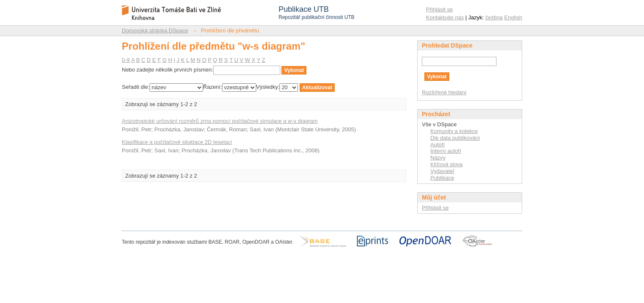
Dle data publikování (455, 138)
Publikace (442, 178)
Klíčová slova (447, 164)
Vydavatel (442, 171)
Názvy (438, 158)
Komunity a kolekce (454, 131)
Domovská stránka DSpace (155, 31)
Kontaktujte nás (445, 17)
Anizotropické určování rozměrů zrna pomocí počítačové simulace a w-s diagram (220, 121)
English (513, 17)
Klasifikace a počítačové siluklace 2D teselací (177, 142)
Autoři (437, 145)
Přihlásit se (440, 9)
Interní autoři (446, 151)
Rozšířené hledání (444, 92)
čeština (494, 17)
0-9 (126, 60)
